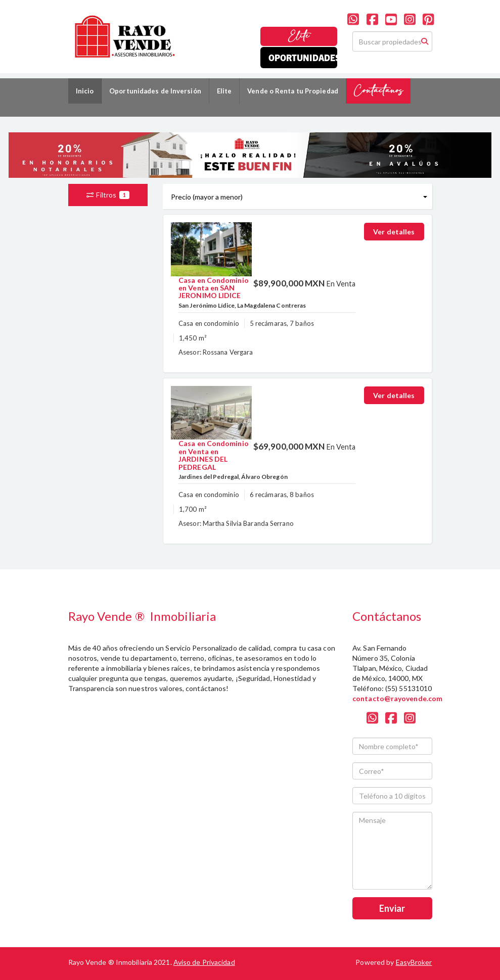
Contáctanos (378, 91)
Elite (299, 36)
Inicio (85, 91)
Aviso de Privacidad (204, 962)
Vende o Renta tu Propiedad (293, 91)
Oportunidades (303, 57)
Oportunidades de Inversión (155, 91)
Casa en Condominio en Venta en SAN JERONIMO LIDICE (214, 288)
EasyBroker (414, 962)
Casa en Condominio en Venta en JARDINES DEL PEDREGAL (214, 455)
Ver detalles (394, 232)
